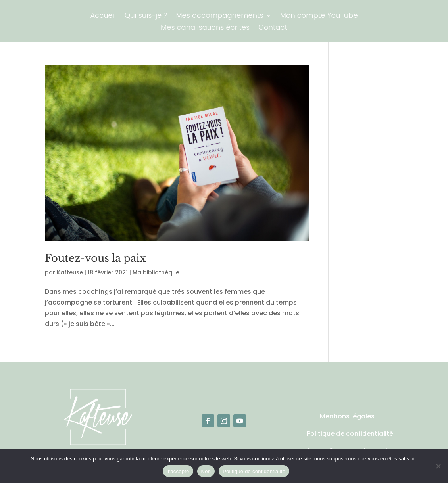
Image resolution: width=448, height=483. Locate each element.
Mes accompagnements (219, 16)
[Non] (438, 466)
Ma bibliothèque (156, 272)
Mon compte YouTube (319, 16)
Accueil (103, 16)
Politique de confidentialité (350, 434)
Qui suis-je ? (146, 16)
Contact (273, 28)
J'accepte (178, 471)
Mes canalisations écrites (205, 28)
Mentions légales (347, 416)
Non (206, 471)
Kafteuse (70, 272)
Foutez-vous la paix (95, 258)
